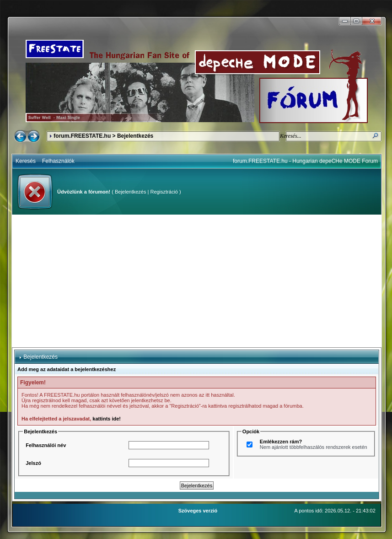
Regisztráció (164, 192)
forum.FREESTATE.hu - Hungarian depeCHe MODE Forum (305, 161)
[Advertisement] (197, 281)
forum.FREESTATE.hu (82, 136)
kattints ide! (107, 419)
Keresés (26, 161)
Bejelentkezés (131, 192)
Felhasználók (58, 161)
